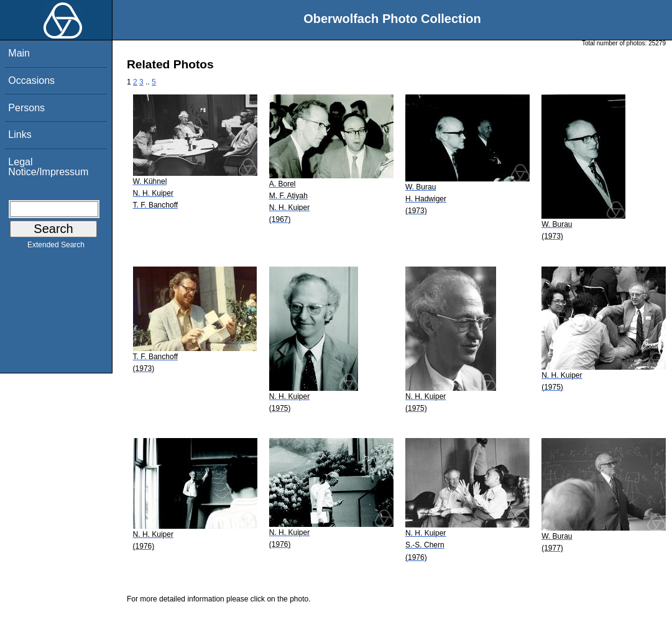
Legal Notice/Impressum (48, 167)
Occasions (31, 80)
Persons (26, 108)
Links (20, 135)
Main (19, 53)
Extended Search (56, 247)
